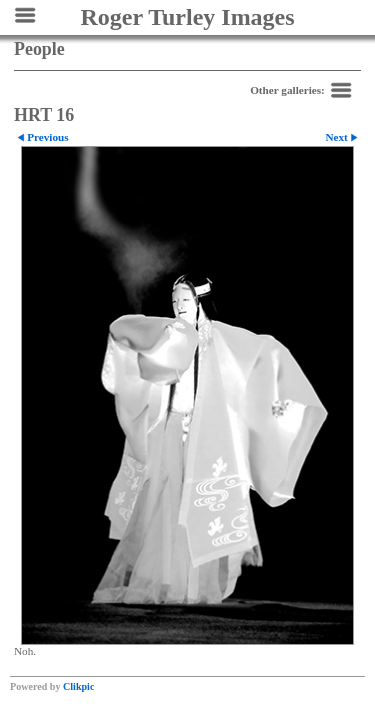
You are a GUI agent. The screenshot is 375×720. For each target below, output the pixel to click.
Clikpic (78, 686)
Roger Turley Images (187, 17)
